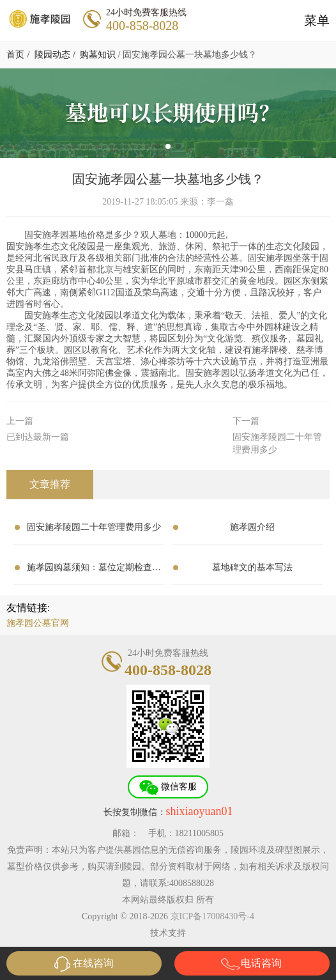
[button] (158, 146)
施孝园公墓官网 (38, 623)
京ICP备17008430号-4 (212, 916)
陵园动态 (52, 55)
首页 (15, 55)
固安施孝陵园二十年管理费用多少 (94, 527)
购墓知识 (98, 55)
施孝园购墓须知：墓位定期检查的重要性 (94, 570)
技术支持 (168, 933)
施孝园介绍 (252, 527)
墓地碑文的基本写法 (252, 567)
